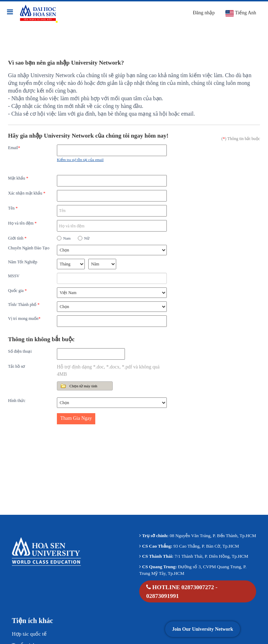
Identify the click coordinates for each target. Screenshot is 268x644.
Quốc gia (17, 291)
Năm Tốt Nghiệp (23, 262)
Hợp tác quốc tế (29, 634)
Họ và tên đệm (22, 223)
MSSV (14, 276)
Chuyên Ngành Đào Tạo (29, 248)
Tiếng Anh (241, 13)
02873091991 (163, 596)
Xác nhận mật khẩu (27, 193)
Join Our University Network (203, 629)
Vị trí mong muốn (24, 319)
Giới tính (17, 238)
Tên (13, 208)
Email (14, 148)
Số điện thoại (20, 351)
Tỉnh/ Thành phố (24, 305)
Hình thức (17, 401)
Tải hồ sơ (16, 366)
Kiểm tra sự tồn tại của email (80, 160)
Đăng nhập (204, 13)
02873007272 (198, 587)
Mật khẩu (18, 178)
